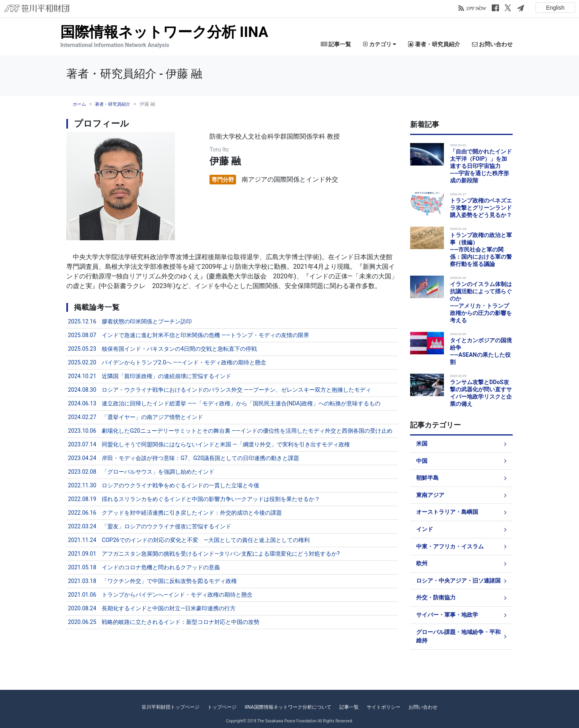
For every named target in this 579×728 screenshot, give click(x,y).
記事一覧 (336, 44)
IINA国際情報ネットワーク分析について (288, 707)
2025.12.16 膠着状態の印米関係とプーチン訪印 (130, 321)
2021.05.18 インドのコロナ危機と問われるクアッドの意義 (144, 567)
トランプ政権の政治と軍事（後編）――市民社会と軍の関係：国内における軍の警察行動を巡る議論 (481, 249)
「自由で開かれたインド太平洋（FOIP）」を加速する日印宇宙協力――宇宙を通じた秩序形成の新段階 (481, 166)
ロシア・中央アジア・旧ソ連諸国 (458, 581)
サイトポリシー (384, 707)
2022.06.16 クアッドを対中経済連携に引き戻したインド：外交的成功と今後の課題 (175, 513)
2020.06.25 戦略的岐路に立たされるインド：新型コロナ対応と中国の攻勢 (164, 622)
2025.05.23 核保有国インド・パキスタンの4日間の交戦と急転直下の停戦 (162, 349)
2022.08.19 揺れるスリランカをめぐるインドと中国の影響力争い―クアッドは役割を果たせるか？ (194, 499)
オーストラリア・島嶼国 (447, 512)
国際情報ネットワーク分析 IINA (164, 32)
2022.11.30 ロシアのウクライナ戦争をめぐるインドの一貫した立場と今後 (164, 485)
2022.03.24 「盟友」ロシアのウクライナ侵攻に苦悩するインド (150, 526)
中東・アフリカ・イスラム (450, 547)
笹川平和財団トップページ (170, 707)
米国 (422, 444)
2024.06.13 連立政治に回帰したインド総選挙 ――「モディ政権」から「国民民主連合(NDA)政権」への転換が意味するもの (224, 403)
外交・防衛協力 (436, 598)
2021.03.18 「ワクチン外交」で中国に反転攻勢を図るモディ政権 (152, 581)
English (555, 8)
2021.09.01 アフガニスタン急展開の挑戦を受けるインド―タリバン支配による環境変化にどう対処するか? (204, 554)
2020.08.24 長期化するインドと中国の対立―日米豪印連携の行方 (152, 608)
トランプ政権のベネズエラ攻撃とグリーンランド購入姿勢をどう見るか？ (481, 208)
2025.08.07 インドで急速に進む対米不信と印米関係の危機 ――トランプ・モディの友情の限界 (189, 335)
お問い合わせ (492, 44)
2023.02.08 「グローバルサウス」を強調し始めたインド (141, 472)
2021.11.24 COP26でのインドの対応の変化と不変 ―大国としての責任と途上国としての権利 (189, 540)
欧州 (422, 563)
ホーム (79, 104)
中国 (422, 461)
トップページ (222, 707)
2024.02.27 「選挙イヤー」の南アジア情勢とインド (136, 417)
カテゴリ (380, 44)
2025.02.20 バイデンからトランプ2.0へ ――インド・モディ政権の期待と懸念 (167, 362)
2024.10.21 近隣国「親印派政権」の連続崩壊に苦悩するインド (150, 376)
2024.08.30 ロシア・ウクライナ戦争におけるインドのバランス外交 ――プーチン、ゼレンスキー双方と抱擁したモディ (220, 390)
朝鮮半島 (427, 478)
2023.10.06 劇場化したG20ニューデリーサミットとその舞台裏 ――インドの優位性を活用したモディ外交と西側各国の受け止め (230, 431)
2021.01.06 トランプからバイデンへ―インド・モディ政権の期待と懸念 (160, 595)
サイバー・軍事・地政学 (447, 615)
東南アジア (430, 495)
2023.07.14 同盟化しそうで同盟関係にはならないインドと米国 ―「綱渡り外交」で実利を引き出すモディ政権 (209, 444)
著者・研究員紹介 (434, 44)
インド (425, 529)
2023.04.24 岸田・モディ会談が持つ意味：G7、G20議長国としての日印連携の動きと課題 (184, 458)
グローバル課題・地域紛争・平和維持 (458, 637)
